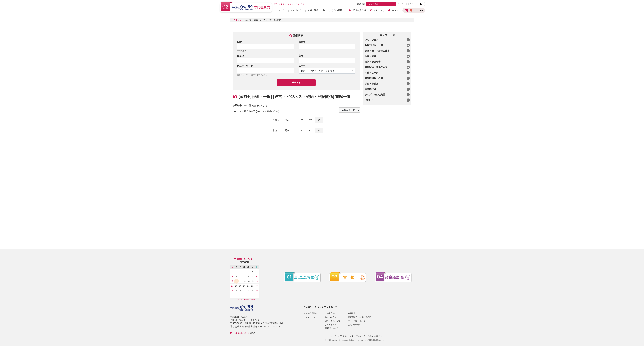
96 (302, 120)
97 (310, 120)
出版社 (241, 56)
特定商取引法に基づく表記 (360, 317)
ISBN (240, 42)
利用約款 (352, 313)
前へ (287, 120)
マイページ (310, 317)
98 (319, 120)
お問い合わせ (354, 325)
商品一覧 (248, 20)
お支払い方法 (297, 10)
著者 (301, 56)
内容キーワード (245, 66)
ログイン (394, 10)
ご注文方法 (281, 10)
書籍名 (302, 42)
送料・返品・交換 (316, 10)
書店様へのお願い (333, 328)
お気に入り (377, 10)
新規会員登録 (357, 10)
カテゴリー (304, 66)
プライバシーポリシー (358, 321)
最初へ (276, 120)
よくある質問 (336, 10)
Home (239, 20)
